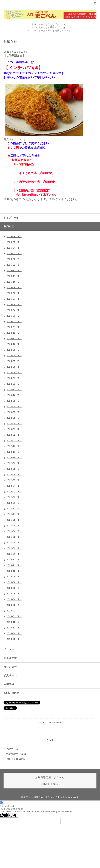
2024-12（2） (14, 333)
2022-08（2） (14, 469)
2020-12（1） (14, 560)
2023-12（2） (14, 390)
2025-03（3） (14, 316)
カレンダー (10, 667)
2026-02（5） (14, 259)
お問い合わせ (12, 693)
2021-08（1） (14, 526)
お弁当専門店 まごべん (42, 797)
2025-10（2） (14, 282)
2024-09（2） (14, 350)
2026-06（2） (14, 237)
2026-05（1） (14, 242)
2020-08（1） (14, 582)
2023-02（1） (14, 435)
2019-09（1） (14, 633)
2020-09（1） (14, 577)
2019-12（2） (14, 622)
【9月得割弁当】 (15, 56)
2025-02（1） (14, 322)
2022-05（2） (14, 480)
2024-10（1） (14, 344)
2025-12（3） (14, 271)
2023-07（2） (14, 412)
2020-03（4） (14, 605)
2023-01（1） (14, 441)
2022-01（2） (14, 503)
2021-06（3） (14, 531)
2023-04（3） (14, 424)
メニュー (9, 649)
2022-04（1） (14, 486)
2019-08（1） (14, 639)
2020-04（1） (14, 599)
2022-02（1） (14, 497)
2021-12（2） (14, 509)
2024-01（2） (14, 384)
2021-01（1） (14, 554)
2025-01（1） (14, 327)
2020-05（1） (14, 594)
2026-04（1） (14, 248)
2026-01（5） (14, 265)
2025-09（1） (14, 288)
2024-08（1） (14, 356)
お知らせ (9, 226)
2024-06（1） (14, 367)
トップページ (12, 218)
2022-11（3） (14, 452)
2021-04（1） (14, 543)
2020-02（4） (14, 611)
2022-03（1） (14, 492)
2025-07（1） (14, 299)
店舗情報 (9, 684)
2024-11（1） (14, 339)
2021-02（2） (14, 548)
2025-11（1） (14, 276)
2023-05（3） (14, 418)
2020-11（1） (14, 565)
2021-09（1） (14, 520)
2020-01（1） (14, 616)
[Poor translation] (13, 815)
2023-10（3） (14, 395)
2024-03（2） (14, 378)
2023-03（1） (14, 429)
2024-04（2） (14, 373)
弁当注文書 (10, 658)
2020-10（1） (14, 571)
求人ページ (10, 675)
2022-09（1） (14, 463)
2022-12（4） (14, 446)
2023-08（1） (14, 407)
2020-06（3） (14, 588)
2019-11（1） (14, 628)
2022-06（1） (14, 475)
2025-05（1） (14, 305)
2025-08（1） (14, 293)
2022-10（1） (14, 458)
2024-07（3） (14, 361)
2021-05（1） (14, 537)
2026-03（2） (14, 254)
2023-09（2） (14, 401)
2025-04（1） (14, 310)
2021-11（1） (14, 514)
